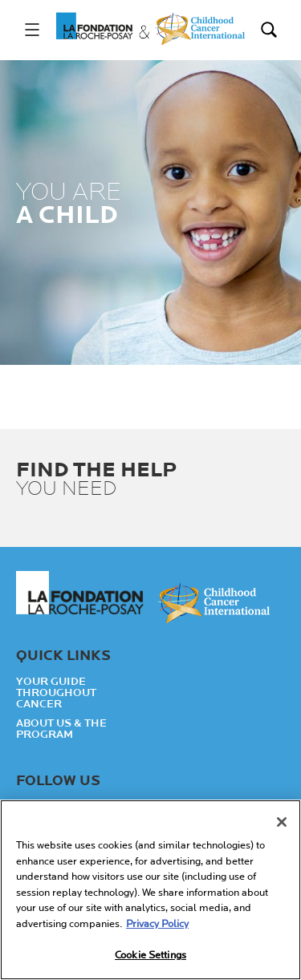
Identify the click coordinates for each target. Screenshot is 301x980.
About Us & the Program (61, 729)
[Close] (282, 822)
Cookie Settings (150, 956)
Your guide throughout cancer (56, 693)
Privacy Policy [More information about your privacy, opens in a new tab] (157, 924)
